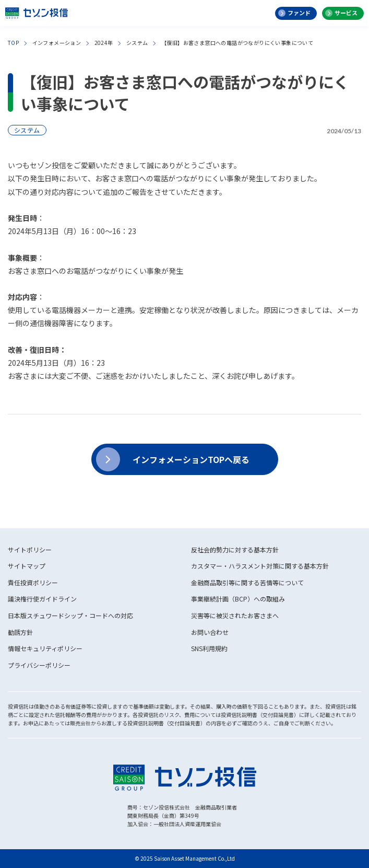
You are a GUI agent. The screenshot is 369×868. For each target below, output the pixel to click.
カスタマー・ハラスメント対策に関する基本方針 (260, 566)
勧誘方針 (20, 632)
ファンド (299, 13)
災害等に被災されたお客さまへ (235, 615)
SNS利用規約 (209, 648)
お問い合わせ (210, 632)
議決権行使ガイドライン (42, 599)
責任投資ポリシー (33, 582)
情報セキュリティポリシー (45, 648)
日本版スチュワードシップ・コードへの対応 (70, 615)
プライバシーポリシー (39, 665)
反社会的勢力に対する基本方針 (235, 549)
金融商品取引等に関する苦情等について (247, 582)
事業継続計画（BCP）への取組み (238, 599)
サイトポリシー (30, 549)
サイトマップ (27, 566)
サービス (346, 13)
